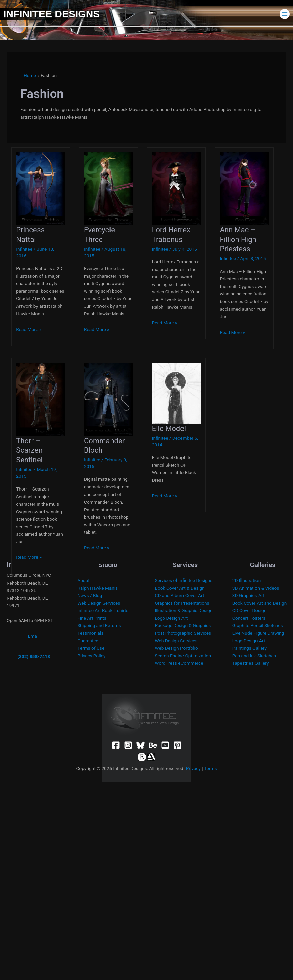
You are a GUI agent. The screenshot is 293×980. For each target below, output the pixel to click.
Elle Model (169, 428)
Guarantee (88, 641)
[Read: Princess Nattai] (41, 188)
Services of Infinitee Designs (184, 580)
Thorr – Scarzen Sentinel (29, 450)
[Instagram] (128, 745)
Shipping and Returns (99, 625)
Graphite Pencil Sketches (258, 625)
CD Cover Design (249, 610)
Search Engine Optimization (183, 656)
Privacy (193, 768)
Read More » (29, 329)
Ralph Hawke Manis (97, 588)
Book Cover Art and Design (260, 603)
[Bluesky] (140, 745)
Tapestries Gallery (251, 663)
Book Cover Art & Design (180, 588)
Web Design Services (99, 603)
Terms (210, 768)
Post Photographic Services (183, 633)
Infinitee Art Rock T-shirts (103, 610)
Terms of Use (91, 648)
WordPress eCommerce (179, 663)
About (83, 580)
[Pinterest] (178, 745)
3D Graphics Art (248, 595)
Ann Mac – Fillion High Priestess (238, 239)
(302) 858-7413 (34, 656)
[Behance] (153, 745)
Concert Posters (249, 618)
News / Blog (90, 595)
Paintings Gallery (249, 648)
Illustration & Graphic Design (184, 610)
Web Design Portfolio (176, 648)
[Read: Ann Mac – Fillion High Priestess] (244, 188)
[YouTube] (165, 745)
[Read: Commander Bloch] (108, 399)
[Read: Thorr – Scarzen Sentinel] (41, 399)
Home (30, 75)
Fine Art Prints (92, 618)
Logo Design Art (171, 618)
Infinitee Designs (52, 14)
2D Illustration (246, 580)
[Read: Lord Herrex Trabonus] (176, 188)
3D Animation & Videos (256, 588)
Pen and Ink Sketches (254, 656)
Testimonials (90, 633)
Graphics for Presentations (182, 603)
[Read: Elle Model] (176, 393)
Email (34, 636)
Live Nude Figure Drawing (258, 633)
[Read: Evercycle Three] (108, 188)
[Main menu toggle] (285, 14)
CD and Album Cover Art (180, 595)
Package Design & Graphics (183, 625)
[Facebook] (116, 745)
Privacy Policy (91, 656)
